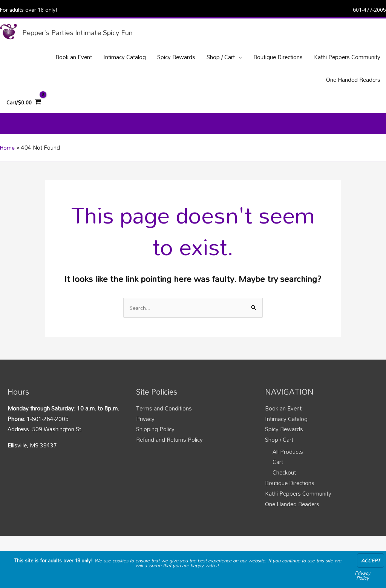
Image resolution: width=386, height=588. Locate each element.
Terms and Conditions (164, 419)
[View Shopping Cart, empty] (25, 109)
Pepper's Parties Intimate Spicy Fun (88, 33)
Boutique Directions (290, 494)
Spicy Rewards (284, 440)
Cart (278, 473)
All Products (288, 462)
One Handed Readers (292, 515)
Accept (371, 560)
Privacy (145, 430)
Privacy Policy (363, 575)
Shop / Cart (279, 450)
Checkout (284, 483)
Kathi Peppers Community (298, 504)
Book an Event (283, 419)
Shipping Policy (155, 440)
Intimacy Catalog (286, 430)
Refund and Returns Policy (169, 450)
